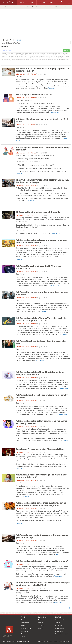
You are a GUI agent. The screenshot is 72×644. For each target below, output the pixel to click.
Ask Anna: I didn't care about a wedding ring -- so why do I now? (42, 396)
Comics (40, 623)
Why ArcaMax (59, 628)
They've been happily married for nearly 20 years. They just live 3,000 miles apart (42, 181)
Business (8, 7)
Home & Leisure (37, 7)
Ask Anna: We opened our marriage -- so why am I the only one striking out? (42, 476)
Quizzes (41, 628)
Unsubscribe (66, 641)
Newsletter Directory (62, 634)
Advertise (40, 641)
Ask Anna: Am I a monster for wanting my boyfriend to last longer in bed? (42, 70)
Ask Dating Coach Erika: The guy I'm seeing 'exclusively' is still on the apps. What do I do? (43, 319)
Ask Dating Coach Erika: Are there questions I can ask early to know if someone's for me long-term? (41, 504)
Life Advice (20, 74)
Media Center (59, 631)
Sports (65, 7)
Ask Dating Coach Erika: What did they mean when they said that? (43, 148)
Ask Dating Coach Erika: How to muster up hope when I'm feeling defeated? (42, 422)
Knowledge (48, 7)
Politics (57, 7)
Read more (52, 88)
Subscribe (66, 51)
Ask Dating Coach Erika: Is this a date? (34, 94)
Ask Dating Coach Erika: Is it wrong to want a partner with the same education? (41, 241)
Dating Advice (31, 74)
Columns (41, 625)
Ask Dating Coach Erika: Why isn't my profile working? (42, 561)
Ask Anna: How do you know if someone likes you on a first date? (42, 293)
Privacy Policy (48, 641)
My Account (59, 625)
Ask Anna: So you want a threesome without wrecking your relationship (42, 536)
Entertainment (18, 7)
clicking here (11, 61)
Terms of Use (57, 641)
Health (27, 7)
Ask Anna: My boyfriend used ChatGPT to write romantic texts (38, 267)
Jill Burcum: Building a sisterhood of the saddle (38, 212)
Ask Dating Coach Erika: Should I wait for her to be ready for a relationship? (40, 373)
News (40, 620)
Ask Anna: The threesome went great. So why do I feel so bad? (42, 120)
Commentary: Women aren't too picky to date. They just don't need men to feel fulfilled (43, 584)
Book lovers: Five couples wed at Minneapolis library (41, 449)
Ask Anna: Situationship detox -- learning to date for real (41, 342)
